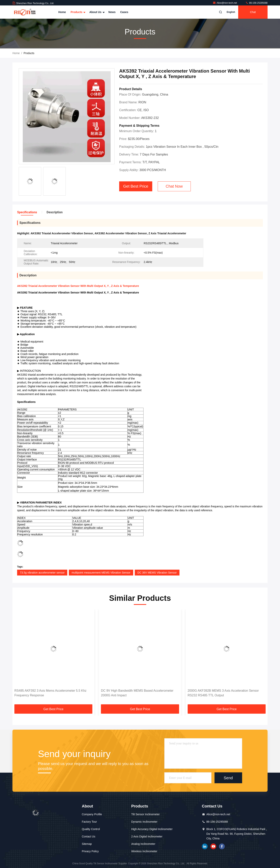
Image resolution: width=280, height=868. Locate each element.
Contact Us (89, 836)
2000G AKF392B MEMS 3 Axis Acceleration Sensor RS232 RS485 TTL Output (223, 693)
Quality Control (91, 829)
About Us (96, 12)
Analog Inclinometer (143, 844)
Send (228, 778)
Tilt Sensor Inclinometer (146, 814)
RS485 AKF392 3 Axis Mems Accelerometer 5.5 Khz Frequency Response (50, 693)
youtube (213, 846)
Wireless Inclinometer (144, 851)
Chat (253, 12)
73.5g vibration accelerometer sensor (42, 573)
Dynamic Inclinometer (144, 822)
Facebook (222, 846)
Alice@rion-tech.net (225, 3)
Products (78, 12)
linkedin (205, 846)
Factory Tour (89, 822)
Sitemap (87, 844)
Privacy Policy (90, 851)
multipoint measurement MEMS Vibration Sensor (101, 573)
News (112, 12)
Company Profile (92, 814)
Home (62, 12)
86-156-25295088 (256, 3)
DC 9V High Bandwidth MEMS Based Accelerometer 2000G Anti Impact (137, 693)
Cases (124, 12)
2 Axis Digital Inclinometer (147, 836)
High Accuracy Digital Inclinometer (152, 829)
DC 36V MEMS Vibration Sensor (157, 573)
